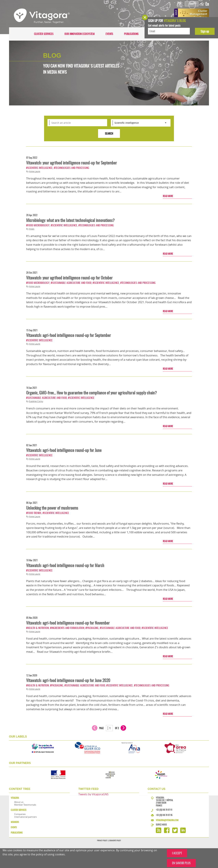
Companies (20, 814)
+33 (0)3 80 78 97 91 (164, 810)
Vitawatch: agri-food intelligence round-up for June (64, 450)
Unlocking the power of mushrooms (52, 508)
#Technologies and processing (71, 168)
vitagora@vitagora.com (167, 820)
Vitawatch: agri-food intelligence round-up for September (69, 335)
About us (19, 802)
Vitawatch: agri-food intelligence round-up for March (65, 565)
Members (15, 822)
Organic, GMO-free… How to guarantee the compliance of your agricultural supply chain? (91, 393)
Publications (131, 34)
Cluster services (44, 34)
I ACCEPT (177, 853)
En (207, 4)
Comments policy (115, 841)
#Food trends (34, 513)
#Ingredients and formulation (67, 628)
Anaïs (32, 229)
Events (109, 34)
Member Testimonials (25, 805)
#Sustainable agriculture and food (71, 283)
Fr (203, 4)
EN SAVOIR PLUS (181, 863)
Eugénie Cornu (36, 401)
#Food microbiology (38, 225)
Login (192, 4)
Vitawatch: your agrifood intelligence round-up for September (71, 163)
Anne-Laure (35, 171)
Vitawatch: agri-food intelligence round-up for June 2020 (68, 680)
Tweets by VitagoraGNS (93, 794)
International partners (25, 817)
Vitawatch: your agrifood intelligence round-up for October (69, 278)
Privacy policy (102, 841)
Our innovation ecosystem (80, 34)
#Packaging (92, 628)
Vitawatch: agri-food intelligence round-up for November (68, 623)
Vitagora (15, 798)
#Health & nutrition (38, 628)
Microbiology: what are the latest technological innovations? (70, 220)
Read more (168, 196)
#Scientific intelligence (39, 168)
